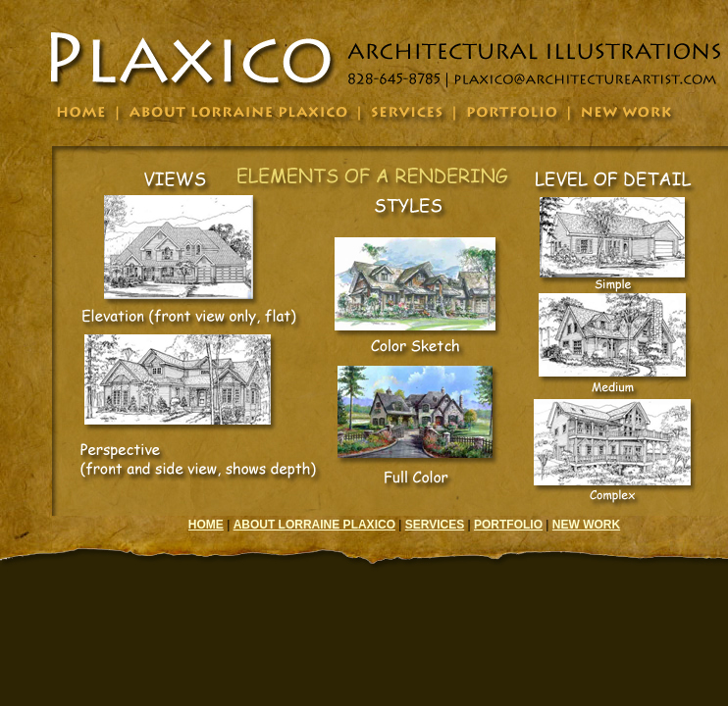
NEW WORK (586, 525)
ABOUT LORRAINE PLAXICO (314, 525)
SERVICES (435, 525)
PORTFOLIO (508, 525)
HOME (206, 525)
